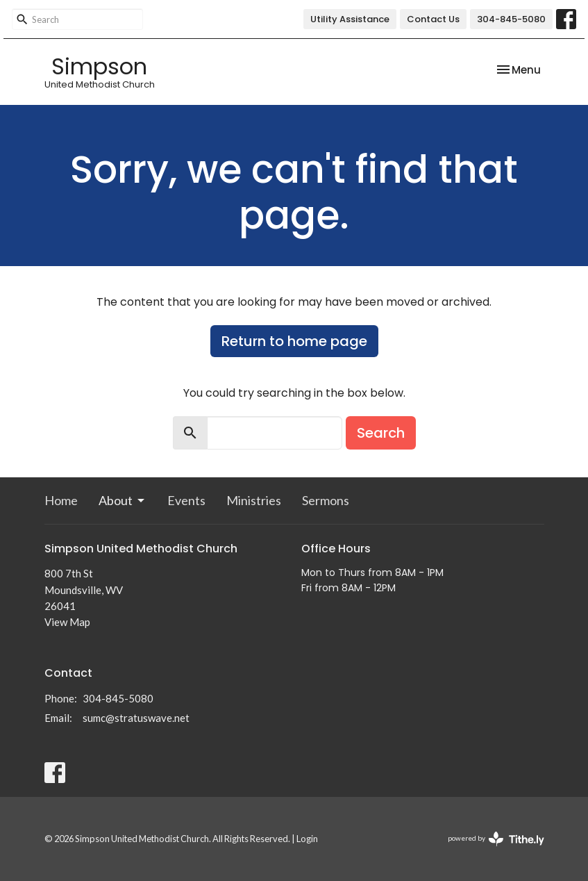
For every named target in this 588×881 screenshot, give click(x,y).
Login (307, 839)
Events (186, 500)
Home (61, 500)
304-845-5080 (511, 19)
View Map (67, 622)
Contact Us (433, 19)
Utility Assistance (350, 19)
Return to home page (294, 341)
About (123, 500)
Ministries (254, 500)
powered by (496, 839)
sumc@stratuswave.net (136, 718)
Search (381, 433)
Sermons (326, 500)
